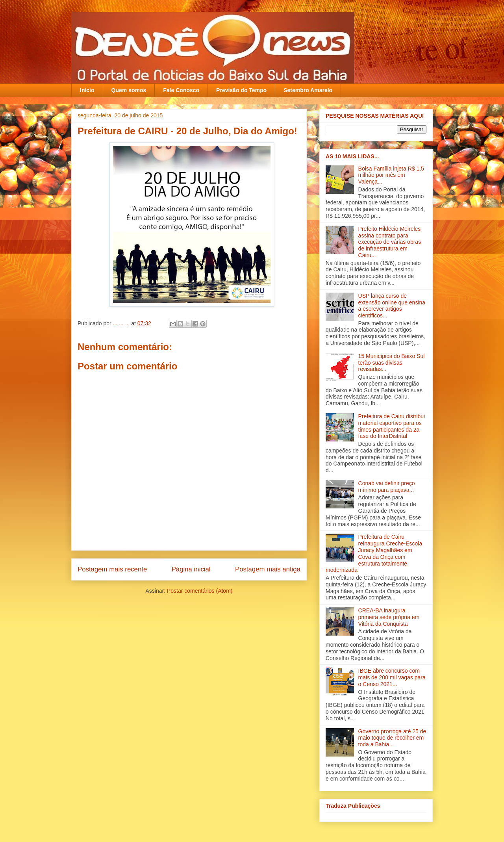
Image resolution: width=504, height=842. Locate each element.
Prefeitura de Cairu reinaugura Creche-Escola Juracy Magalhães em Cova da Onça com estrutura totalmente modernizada (374, 553)
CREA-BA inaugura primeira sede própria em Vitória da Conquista (389, 617)
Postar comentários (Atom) (200, 591)
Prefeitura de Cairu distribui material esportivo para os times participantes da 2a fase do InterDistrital (392, 426)
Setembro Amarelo (308, 90)
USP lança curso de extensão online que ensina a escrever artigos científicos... (392, 306)
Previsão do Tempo (241, 90)
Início (87, 90)
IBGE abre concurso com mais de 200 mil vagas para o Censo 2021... (392, 677)
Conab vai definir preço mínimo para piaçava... (387, 487)
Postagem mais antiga (268, 569)
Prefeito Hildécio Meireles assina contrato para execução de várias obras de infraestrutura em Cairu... (390, 242)
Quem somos (129, 90)
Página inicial (191, 569)
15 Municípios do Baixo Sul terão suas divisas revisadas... (392, 363)
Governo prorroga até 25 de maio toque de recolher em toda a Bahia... (392, 738)
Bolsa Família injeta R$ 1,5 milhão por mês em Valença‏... (391, 175)
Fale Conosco (181, 90)
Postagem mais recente (112, 569)
